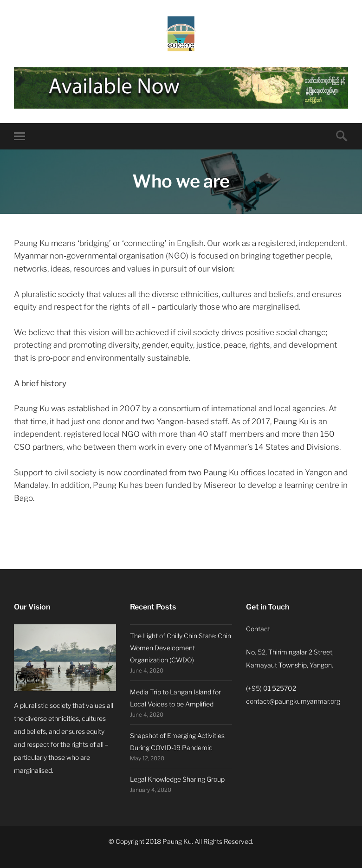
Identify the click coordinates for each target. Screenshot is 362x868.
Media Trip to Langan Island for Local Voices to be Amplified (175, 698)
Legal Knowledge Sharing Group (177, 779)
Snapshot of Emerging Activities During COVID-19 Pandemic (177, 742)
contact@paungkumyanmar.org (293, 701)
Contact (258, 629)
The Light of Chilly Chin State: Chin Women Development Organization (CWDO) (181, 648)
